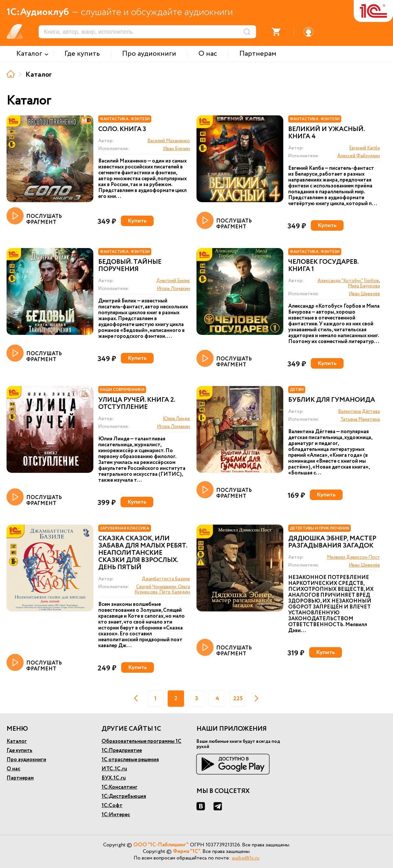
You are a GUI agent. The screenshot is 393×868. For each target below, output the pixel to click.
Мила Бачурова (364, 286)
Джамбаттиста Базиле (166, 579)
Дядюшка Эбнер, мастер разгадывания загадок (332, 542)
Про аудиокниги (26, 760)
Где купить (19, 751)
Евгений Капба (365, 148)
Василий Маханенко (169, 141)
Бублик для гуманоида (332, 400)
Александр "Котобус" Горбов (348, 281)
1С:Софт (112, 806)
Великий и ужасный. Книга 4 (326, 133)
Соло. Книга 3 (122, 129)
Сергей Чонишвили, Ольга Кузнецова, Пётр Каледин (162, 589)
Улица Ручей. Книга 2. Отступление (137, 404)
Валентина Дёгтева (359, 412)
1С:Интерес (116, 815)
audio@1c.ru (246, 858)
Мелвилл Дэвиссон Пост (353, 557)
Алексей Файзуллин (359, 156)
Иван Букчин (177, 149)
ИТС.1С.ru (114, 769)
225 (238, 699)
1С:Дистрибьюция (124, 796)
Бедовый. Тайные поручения (130, 266)
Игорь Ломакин (173, 289)
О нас (13, 769)
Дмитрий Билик (173, 281)
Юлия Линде (176, 419)
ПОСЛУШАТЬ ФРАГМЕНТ (34, 216)
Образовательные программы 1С (141, 741)
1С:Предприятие (122, 751)
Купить (137, 221)
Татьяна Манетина (360, 419)
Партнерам (20, 778)
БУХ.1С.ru (114, 778)
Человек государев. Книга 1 (323, 266)
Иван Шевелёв (364, 294)
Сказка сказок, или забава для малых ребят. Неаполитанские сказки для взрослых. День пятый (143, 553)
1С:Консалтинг (120, 787)
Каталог (17, 741)
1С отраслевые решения (130, 760)
